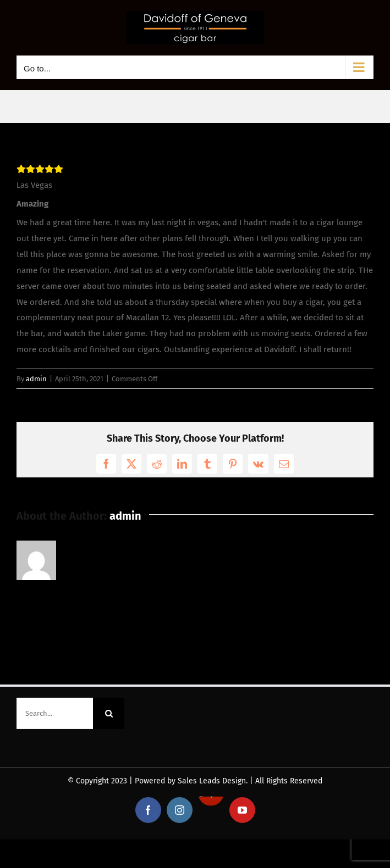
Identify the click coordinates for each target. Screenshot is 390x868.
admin (36, 379)
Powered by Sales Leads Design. (191, 781)
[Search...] (55, 713)
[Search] (109, 713)
